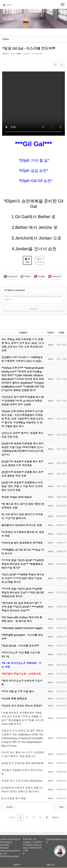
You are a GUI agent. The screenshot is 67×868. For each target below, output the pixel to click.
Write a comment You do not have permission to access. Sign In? (33, 298)
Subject (23, 332)
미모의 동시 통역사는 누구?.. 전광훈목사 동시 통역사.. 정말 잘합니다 (23, 754)
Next (56, 817)
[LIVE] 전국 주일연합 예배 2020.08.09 (22, 763)
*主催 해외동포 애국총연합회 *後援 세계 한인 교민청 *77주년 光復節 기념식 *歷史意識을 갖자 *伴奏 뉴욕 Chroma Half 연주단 (22, 718)
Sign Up (50, 865)
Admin (6, 54)
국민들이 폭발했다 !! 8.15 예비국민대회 (22, 772)
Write (60, 807)
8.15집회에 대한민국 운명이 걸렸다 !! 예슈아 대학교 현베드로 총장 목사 (22, 790)
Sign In (17, 865)
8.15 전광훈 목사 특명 (14, 798)
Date (62, 332)
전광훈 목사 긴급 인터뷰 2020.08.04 (22, 781)
